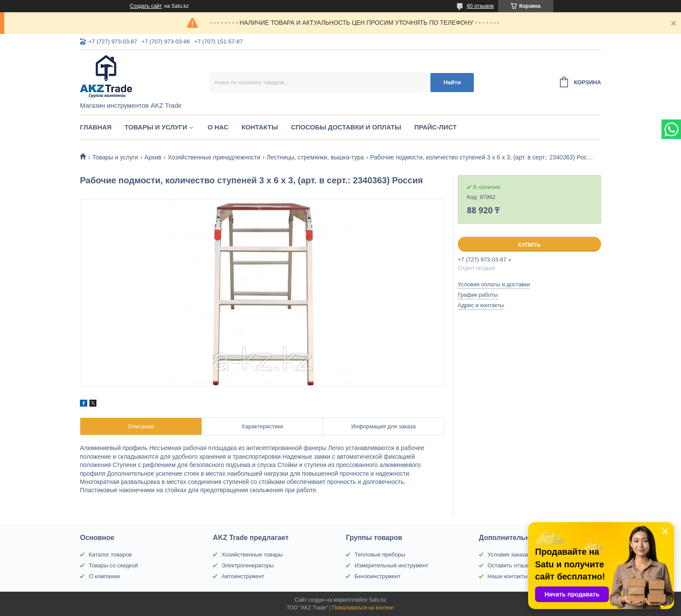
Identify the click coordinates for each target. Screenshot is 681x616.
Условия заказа (508, 555)
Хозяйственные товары (252, 555)
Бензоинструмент (377, 576)
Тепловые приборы (380, 555)
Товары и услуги (156, 127)
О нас (218, 127)
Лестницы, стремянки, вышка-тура (315, 157)
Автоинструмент (243, 576)
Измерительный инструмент (391, 565)
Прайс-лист (436, 127)
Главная (96, 127)
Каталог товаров (110, 555)
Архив (153, 157)
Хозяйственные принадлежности (214, 157)
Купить (529, 245)
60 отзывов (480, 6)
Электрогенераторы (248, 565)
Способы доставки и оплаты (346, 127)
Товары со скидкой (113, 565)
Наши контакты (508, 576)
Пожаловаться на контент (363, 608)
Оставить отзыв (508, 565)
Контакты (260, 127)
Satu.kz (377, 600)
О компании (104, 576)
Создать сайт (146, 6)
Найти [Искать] (452, 82)
